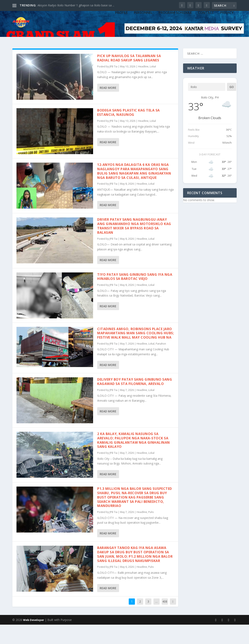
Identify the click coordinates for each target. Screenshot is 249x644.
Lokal (153, 86)
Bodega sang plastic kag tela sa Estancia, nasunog (129, 132)
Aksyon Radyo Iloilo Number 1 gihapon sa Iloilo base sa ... (76, 5)
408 (165, 621)
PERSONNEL (143, 36)
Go (232, 106)
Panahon (161, 363)
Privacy (227, 36)
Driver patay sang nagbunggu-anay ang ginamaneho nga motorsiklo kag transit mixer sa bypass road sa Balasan (134, 245)
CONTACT (206, 36)
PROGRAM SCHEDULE (175, 36)
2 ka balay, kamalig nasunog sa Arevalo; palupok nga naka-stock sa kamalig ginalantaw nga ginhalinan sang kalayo (134, 460)
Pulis (151, 531)
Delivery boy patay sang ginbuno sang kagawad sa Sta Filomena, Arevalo (135, 401)
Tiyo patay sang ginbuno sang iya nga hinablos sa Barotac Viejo (135, 296)
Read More (108, 107)
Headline (143, 86)
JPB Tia (113, 86)
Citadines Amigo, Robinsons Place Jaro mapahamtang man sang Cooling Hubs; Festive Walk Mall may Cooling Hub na (136, 353)
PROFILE (121, 36)
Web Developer (34, 639)
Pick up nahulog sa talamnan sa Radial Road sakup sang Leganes (129, 77)
